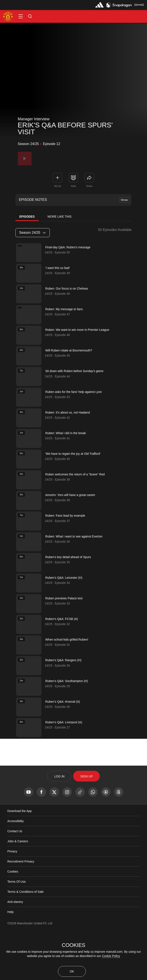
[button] (21, 16)
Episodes (27, 217)
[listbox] (33, 233)
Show (124, 200)
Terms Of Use (17, 925)
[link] (89, 178)
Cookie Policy (111, 956)
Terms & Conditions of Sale (25, 935)
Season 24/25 (32, 233)
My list (58, 186)
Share (89, 186)
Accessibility (15, 864)
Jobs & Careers (18, 884)
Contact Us (15, 874)
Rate (73, 186)
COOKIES (73, 945)
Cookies (13, 915)
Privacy (12, 895)
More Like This (60, 217)
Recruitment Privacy (21, 905)
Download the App (20, 854)
